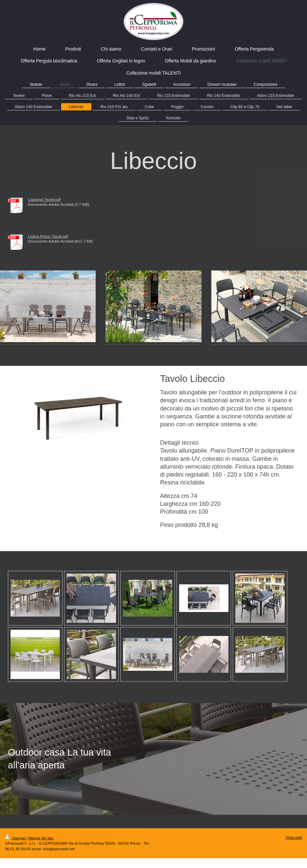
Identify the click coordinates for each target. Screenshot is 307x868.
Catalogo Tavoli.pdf (44, 199)
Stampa (16, 838)
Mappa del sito (41, 838)
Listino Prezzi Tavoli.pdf (48, 236)
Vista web (294, 837)
